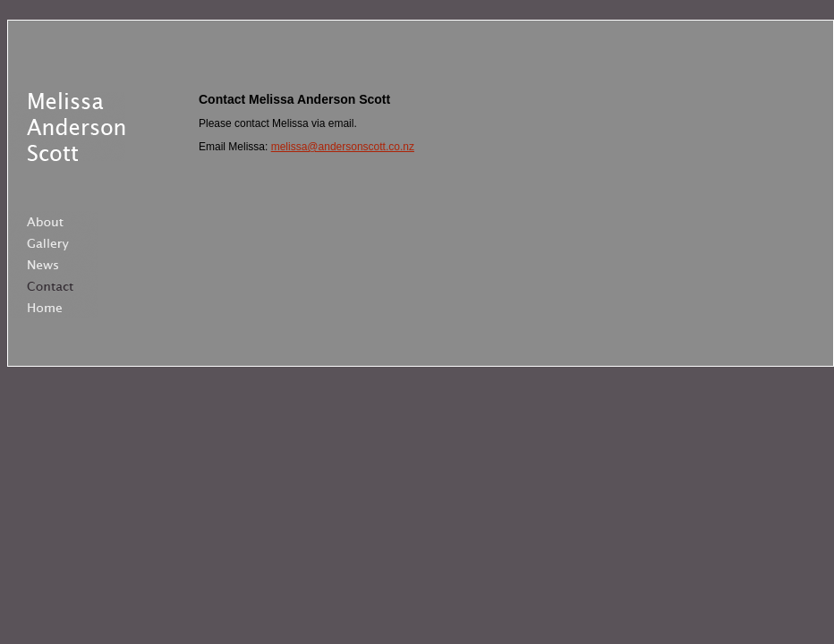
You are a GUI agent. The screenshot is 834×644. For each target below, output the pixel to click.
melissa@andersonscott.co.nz (343, 147)
